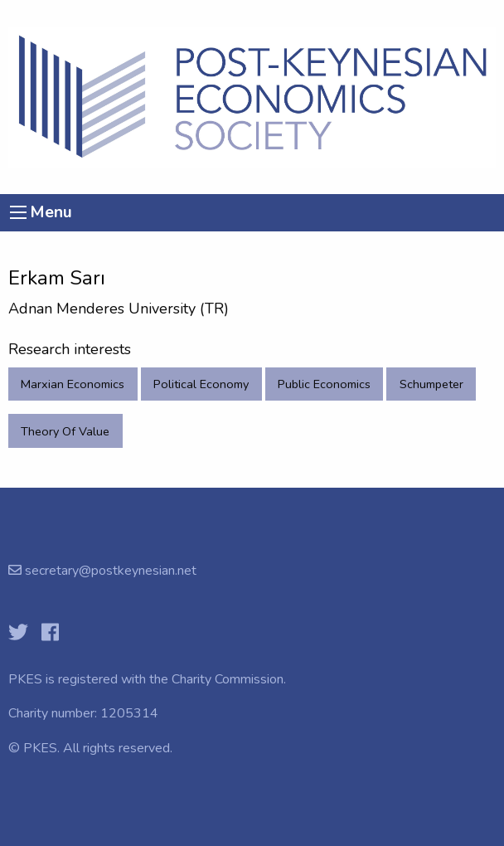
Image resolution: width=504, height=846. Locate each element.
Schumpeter (431, 384)
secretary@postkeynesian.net (109, 571)
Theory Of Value (65, 431)
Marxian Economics (73, 384)
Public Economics (324, 384)
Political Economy (201, 384)
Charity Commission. (229, 679)
